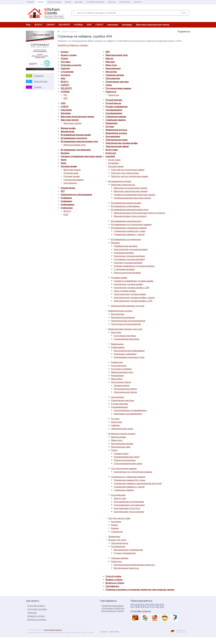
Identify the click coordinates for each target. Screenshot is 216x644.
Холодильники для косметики (129, 512)
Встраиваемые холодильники (76, 150)
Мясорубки (111, 72)
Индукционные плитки (125, 389)
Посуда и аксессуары (119, 518)
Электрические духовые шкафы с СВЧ (133, 301)
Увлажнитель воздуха (116, 133)
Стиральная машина (74, 180)
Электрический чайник (117, 146)
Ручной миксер (113, 103)
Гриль (63, 163)
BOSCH (38, 25)
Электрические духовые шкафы (122, 143)
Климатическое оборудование (76, 195)
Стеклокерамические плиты (128, 463)
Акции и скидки (54, 2)
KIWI (89, 25)
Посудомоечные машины (118, 88)
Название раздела (115, 75)
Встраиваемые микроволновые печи (79, 141)
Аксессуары (112, 150)
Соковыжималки (114, 113)
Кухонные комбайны (121, 369)
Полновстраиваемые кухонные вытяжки (134, 266)
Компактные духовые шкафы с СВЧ (132, 287)
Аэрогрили (113, 25)
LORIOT (99, 25)
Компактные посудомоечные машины (133, 472)
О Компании (125, 2)
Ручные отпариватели (116, 107)
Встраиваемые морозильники (126, 221)
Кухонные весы (119, 366)
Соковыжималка (114, 110)
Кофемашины (67, 205)
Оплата (68, 2)
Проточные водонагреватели (126, 324)
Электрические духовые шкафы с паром (134, 297)
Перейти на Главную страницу (73, 45)
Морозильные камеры (122, 444)
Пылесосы (111, 92)
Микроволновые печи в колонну (130, 216)
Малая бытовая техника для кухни (125, 329)
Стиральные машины (116, 117)
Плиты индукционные (125, 460)
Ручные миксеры (119, 404)
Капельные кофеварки (125, 354)
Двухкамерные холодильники (129, 502)
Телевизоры (111, 123)
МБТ (66, 98)
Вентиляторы (118, 314)
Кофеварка (66, 198)
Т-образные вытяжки (124, 269)
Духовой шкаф (71, 173)
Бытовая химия (116, 166)
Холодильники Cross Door (127, 508)
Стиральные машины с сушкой (129, 234)
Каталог (41, 2)
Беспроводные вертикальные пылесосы (134, 565)
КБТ (65, 95)
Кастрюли (116, 522)
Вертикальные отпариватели (128, 550)
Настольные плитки (121, 382)
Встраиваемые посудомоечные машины (131, 224)
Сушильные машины (115, 120)
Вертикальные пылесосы (126, 568)
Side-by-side (120, 498)
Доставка (79, 2)
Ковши (114, 525)
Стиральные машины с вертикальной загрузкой (138, 483)
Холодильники (113, 136)
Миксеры (110, 62)
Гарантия (112, 2)
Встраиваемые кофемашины (125, 206)
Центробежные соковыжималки (130, 410)
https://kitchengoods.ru (53, 630)
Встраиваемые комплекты (74, 138)
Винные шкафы (68, 128)
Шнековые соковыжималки (128, 414)
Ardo (28, 25)
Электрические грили (116, 140)
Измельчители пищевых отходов (128, 306)
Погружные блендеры (125, 336)
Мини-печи (111, 65)
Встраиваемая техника (120, 181)
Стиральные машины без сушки (130, 231)
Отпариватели (118, 546)
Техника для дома (117, 540)
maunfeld (110, 156)
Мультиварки (117, 375)
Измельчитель (68, 188)
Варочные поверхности (123, 185)
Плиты (109, 85)
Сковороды (117, 531)
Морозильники (113, 68)
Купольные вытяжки (124, 253)
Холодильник (70, 183)
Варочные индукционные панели (153, 25)
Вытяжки (65, 153)
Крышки (115, 528)
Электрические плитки (125, 392)
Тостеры (110, 126)
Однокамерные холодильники (129, 505)
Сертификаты (112, 586)
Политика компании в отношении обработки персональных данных (140, 590)
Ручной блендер (114, 100)
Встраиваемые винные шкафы (76, 135)
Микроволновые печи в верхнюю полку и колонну (139, 213)
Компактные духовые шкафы (128, 284)
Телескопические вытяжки (127, 273)
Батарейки (114, 163)
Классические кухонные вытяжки (131, 249)
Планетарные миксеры (117, 82)
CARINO (50, 25)
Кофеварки (66, 201)
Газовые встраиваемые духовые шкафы (134, 281)
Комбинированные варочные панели (132, 198)
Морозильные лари (121, 447)
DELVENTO (64, 25)
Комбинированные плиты (127, 457)
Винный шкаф (67, 131)
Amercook (111, 153)
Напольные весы (120, 543)
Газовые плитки (122, 385)
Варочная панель (72, 170)
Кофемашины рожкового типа (129, 357)
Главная (30, 2)
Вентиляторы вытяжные (123, 317)
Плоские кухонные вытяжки (128, 263)
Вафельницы (117, 344)
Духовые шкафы (69, 166)
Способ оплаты (113, 576)
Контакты (138, 2)
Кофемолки (67, 208)
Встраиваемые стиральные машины (129, 228)
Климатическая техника (120, 311)
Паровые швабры (120, 558)
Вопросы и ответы (115, 583)
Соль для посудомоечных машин (128, 170)
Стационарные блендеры (126, 339)
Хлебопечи (117, 422)
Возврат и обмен (114, 580)
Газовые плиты (121, 453)
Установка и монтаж (95, 2)
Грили (64, 160)
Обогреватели (113, 78)
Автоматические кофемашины (129, 351)
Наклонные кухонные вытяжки (129, 256)
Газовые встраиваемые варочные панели (81, 156)
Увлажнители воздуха (116, 130)
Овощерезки (117, 397)
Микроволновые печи (75, 145)
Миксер (109, 58)
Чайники (115, 425)
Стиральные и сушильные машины (128, 477)
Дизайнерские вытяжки (126, 246)
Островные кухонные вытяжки (129, 259)
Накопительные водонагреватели (128, 321)
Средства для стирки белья (125, 173)
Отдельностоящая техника (122, 434)
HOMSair (78, 25)
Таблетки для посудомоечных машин (130, 176)
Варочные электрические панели (131, 191)
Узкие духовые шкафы (125, 291)
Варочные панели (70, 120)
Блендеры (127, 25)
